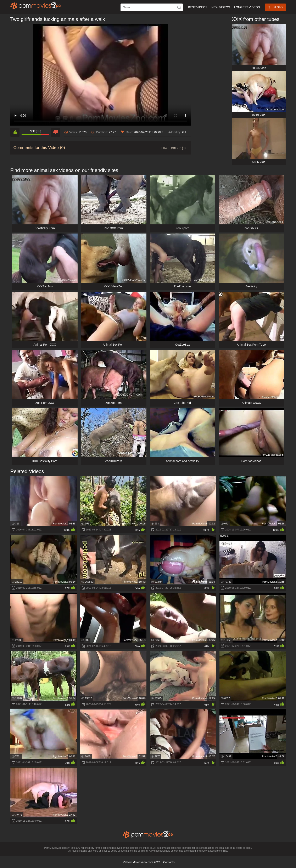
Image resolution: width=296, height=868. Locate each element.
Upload (275, 7)
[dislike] (56, 132)
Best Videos (198, 7)
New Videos (221, 7)
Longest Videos (247, 7)
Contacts (169, 862)
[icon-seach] (179, 7)
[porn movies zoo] (36, 5)
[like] (15, 132)
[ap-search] (152, 7)
